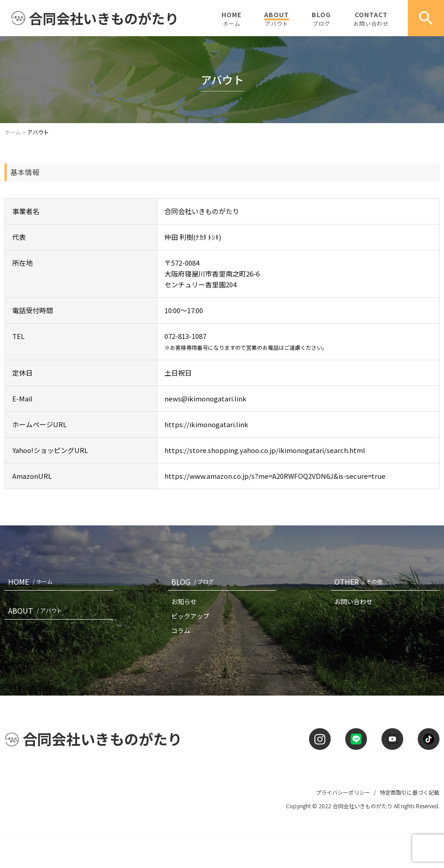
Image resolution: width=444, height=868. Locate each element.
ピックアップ (190, 616)
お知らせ (184, 601)
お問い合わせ (353, 601)
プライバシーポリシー (343, 792)
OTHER (360, 582)
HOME (232, 19)
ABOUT (277, 19)
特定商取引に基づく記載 (410, 792)
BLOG (321, 19)
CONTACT (371, 19)
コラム (181, 630)
